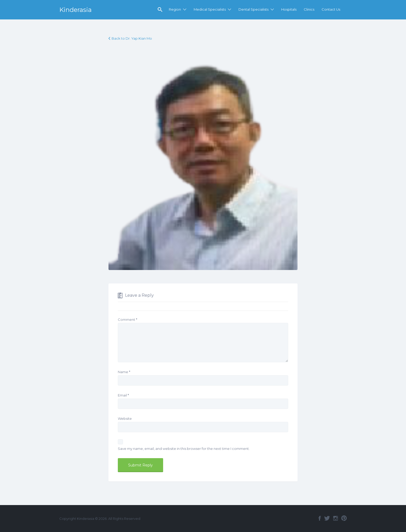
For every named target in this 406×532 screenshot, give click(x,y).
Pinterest (344, 518)
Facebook (320, 518)
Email (123, 395)
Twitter (327, 518)
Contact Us (331, 9)
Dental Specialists (253, 9)
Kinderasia (75, 10)
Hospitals (289, 9)
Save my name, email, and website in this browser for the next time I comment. (184, 449)
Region (175, 9)
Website (125, 418)
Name (124, 372)
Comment (128, 320)
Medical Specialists (210, 9)
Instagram (336, 518)
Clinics (309, 9)
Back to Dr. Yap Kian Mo (132, 38)
